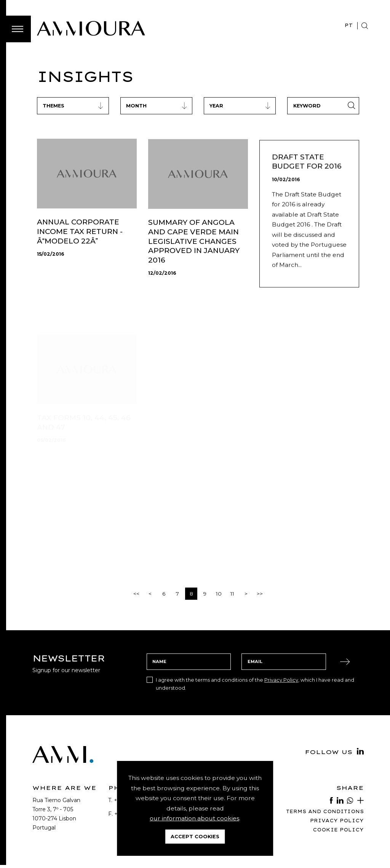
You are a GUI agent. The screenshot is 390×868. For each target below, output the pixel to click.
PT (349, 25)
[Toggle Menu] (18, 29)
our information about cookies (194, 818)
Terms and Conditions (325, 811)
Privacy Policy (281, 680)
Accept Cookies (195, 837)
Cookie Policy (338, 830)
